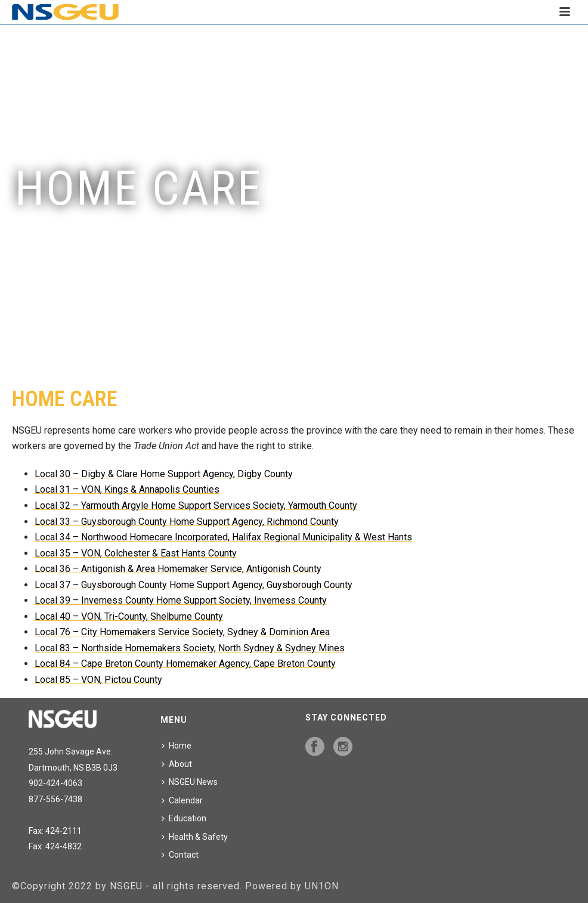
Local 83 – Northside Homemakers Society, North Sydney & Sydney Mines (190, 648)
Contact (180, 855)
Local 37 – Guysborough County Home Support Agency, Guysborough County (194, 585)
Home (177, 746)
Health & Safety (195, 837)
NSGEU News (190, 782)
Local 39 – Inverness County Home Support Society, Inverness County (181, 600)
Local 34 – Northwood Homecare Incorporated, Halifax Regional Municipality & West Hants (223, 537)
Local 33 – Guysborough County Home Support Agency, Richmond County (187, 522)
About (177, 764)
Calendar (182, 800)
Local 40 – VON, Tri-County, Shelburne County (129, 616)
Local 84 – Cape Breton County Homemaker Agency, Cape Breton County (185, 664)
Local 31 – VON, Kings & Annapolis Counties (127, 489)
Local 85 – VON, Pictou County (98, 680)
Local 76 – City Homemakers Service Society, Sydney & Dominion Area (182, 632)
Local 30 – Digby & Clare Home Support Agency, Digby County (164, 474)
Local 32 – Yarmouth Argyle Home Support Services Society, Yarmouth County (196, 505)
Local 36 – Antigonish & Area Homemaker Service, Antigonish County (178, 569)
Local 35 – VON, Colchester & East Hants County (136, 553)
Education (184, 818)
